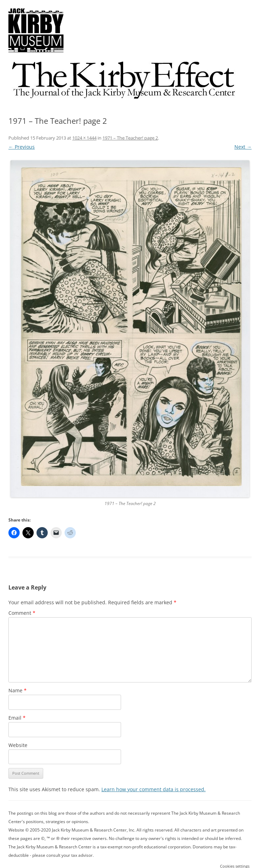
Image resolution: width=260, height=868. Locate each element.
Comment (22, 613)
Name (18, 690)
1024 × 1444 (84, 138)
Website (18, 745)
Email (17, 718)
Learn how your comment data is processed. (154, 789)
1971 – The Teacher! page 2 (130, 138)
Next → (243, 147)
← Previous (22, 147)
